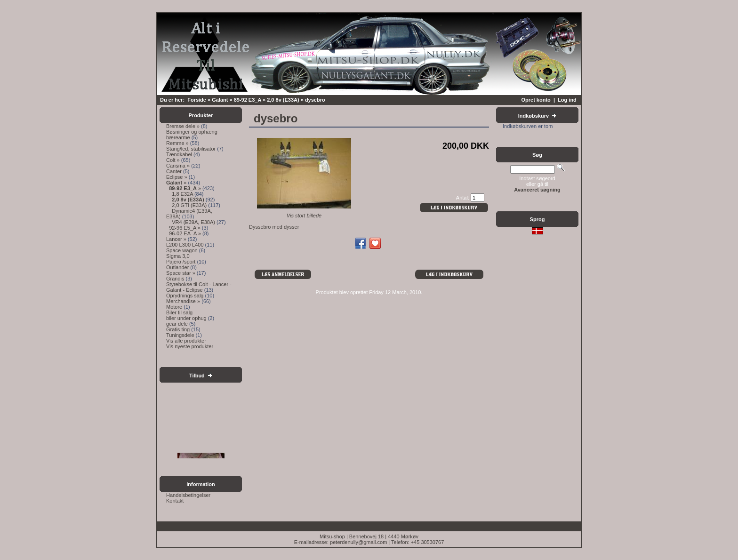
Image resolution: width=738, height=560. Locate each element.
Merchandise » (183, 301)
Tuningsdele (180, 335)
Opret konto (536, 100)
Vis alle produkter (186, 341)
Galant (220, 100)
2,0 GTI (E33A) (189, 205)
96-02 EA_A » (185, 233)
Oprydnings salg (185, 296)
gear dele (177, 324)
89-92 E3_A (248, 100)
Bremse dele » (183, 126)
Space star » (181, 273)
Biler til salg (179, 312)
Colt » (173, 160)
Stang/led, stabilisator (191, 149)
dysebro (315, 100)
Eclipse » (177, 177)
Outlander (177, 267)
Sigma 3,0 (178, 256)
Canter (174, 171)
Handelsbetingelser (188, 495)
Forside (197, 100)
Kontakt (175, 501)
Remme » (177, 143)
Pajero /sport (181, 262)
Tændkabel (179, 154)
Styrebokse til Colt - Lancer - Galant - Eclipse (199, 287)
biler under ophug (186, 318)
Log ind (567, 100)
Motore (174, 307)
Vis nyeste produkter (190, 346)
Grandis (175, 279)
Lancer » (176, 239)
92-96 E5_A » (185, 228)
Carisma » (178, 166)
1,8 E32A (182, 194)
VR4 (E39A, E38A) (193, 222)
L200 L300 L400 (185, 245)
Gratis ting (178, 329)
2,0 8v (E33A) (283, 100)
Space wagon (182, 250)
